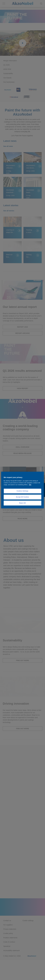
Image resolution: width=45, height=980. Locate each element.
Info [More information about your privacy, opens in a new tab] (30, 485)
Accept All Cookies (22, 497)
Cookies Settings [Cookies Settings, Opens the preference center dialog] (22, 491)
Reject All (22, 503)
